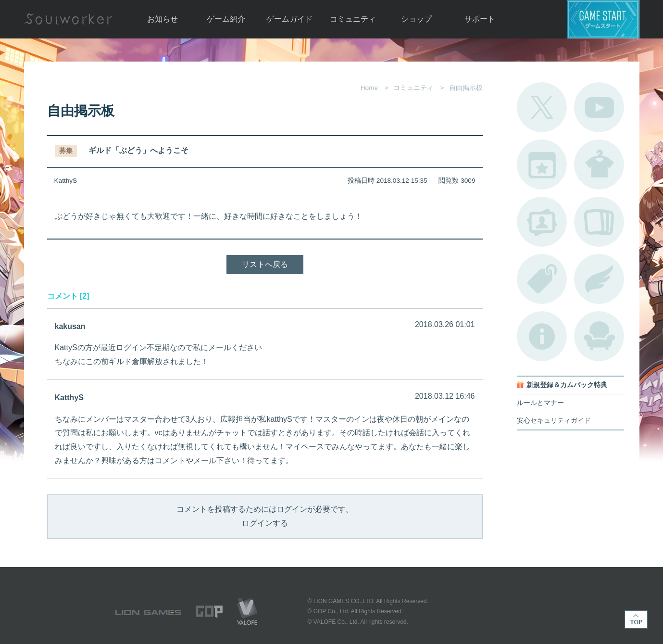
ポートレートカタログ (542, 222)
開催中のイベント (542, 164)
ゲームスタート (603, 19)
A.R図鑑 (599, 222)
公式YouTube (599, 107)
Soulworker (68, 19)
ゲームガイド (289, 19)
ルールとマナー (540, 403)
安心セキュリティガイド (554, 421)
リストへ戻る (265, 264)
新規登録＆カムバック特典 (567, 385)
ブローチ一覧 (599, 279)
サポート (480, 19)
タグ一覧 (542, 279)
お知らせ (163, 19)
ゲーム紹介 (226, 19)
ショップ (416, 19)
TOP (636, 619)
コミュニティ (353, 19)
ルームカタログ (599, 336)
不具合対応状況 (542, 336)
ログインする (265, 523)
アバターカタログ (599, 164)
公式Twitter (542, 107)
